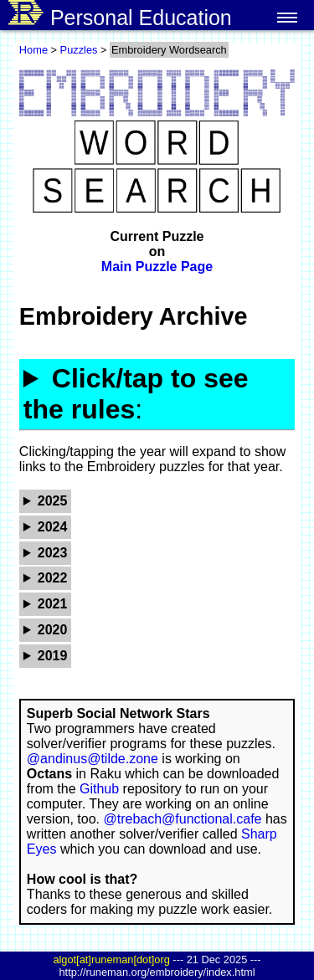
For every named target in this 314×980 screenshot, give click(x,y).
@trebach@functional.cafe (182, 819)
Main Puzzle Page (157, 267)
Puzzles (79, 50)
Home (33, 50)
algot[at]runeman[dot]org (111, 959)
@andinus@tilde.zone (93, 759)
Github (99, 789)
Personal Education (120, 15)
